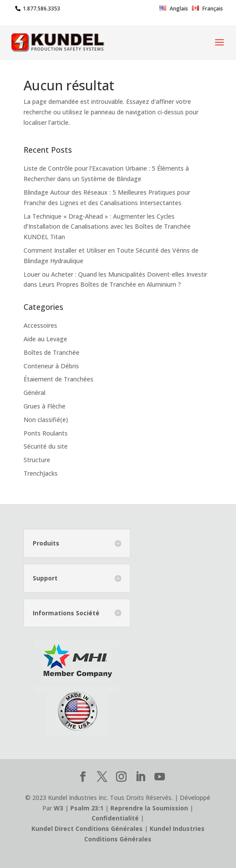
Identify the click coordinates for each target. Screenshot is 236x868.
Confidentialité (115, 818)
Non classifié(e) (46, 420)
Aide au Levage (45, 339)
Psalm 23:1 (87, 808)
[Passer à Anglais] (174, 10)
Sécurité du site (46, 446)
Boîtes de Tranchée (51, 352)
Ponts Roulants (46, 433)
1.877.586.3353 (41, 9)
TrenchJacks (41, 473)
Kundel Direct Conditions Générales (87, 829)
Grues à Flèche (44, 406)
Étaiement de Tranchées (58, 379)
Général (34, 393)
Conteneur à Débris (51, 366)
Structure (37, 460)
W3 (58, 808)
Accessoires (40, 325)
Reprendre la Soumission (149, 808)
